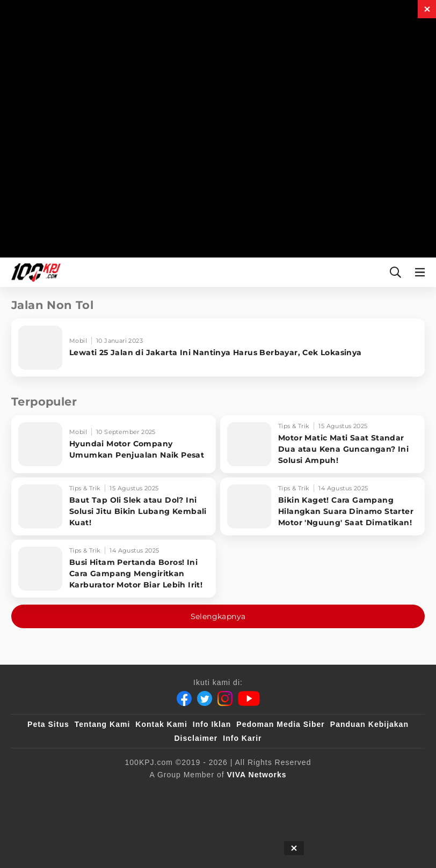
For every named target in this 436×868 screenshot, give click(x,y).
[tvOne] (296, 792)
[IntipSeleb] (192, 814)
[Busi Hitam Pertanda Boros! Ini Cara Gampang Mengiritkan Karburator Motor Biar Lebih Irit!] (114, 569)
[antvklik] (378, 792)
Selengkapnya (218, 616)
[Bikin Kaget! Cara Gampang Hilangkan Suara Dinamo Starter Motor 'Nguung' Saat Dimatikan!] (322, 506)
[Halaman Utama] (34, 272)
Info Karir (242, 738)
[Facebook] (184, 698)
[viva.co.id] (66, 792)
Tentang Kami (103, 724)
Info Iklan (212, 724)
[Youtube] (249, 698)
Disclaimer (196, 738)
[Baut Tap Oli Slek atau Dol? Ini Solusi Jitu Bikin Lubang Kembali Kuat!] (114, 506)
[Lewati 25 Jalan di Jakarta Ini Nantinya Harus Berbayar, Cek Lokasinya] (218, 348)
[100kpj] (117, 792)
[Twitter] (205, 698)
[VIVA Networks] (257, 775)
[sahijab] (161, 792)
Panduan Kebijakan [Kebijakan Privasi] (369, 724)
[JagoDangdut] (248, 814)
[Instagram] (225, 698)
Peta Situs (48, 724)
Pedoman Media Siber (280, 724)
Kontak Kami (161, 724)
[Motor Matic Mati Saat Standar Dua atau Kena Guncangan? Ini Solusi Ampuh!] (322, 444)
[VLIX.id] (210, 792)
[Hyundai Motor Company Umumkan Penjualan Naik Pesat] (114, 444)
